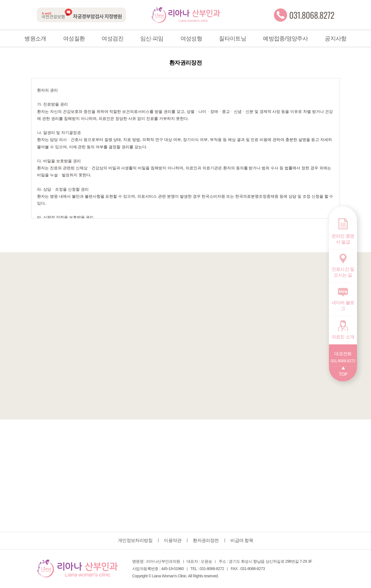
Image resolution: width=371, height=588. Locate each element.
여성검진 (113, 38)
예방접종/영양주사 (285, 38)
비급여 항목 (242, 540)
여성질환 (74, 38)
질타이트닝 (233, 38)
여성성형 (191, 38)
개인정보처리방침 (135, 540)
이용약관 (173, 540)
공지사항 (336, 38)
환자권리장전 (206, 540)
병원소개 (35, 38)
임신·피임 (152, 38)
